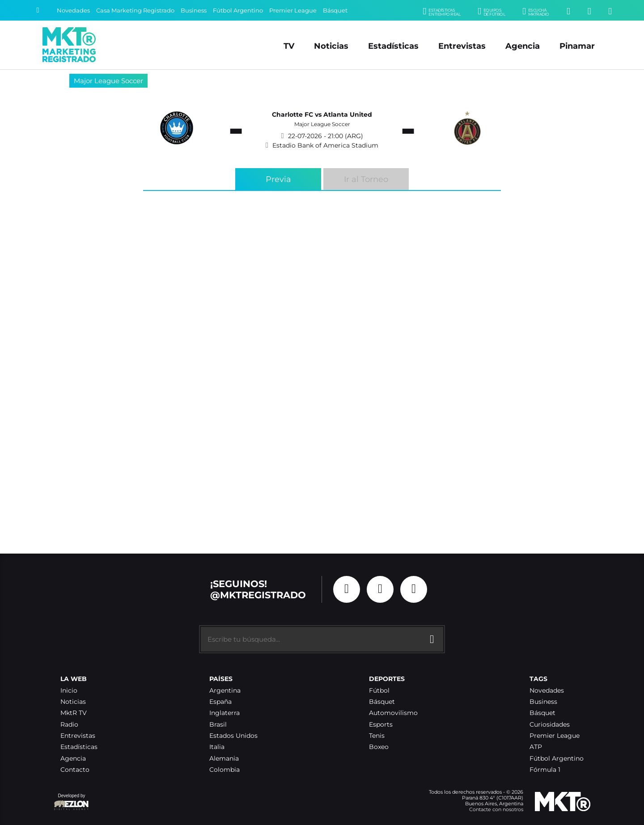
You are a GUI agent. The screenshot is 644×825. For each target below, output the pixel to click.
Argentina (225, 691)
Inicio (69, 691)
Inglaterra (225, 713)
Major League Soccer (108, 81)
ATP (536, 747)
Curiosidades (550, 725)
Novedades (73, 11)
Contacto (75, 770)
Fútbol (379, 691)
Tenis (377, 736)
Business (194, 11)
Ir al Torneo (366, 179)
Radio (69, 725)
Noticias (331, 46)
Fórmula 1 (545, 770)
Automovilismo (393, 713)
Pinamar (577, 46)
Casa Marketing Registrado (135, 11)
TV (289, 46)
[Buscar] (38, 10)
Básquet (335, 11)
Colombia (225, 770)
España (220, 702)
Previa (278, 179)
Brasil (218, 725)
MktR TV (74, 713)
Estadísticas (393, 46)
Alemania (224, 759)
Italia (217, 747)
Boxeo (379, 747)
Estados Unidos (233, 736)
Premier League (293, 11)
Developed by (72, 802)
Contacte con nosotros (496, 809)
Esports (381, 725)
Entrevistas (462, 46)
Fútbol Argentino (238, 11)
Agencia (523, 46)
